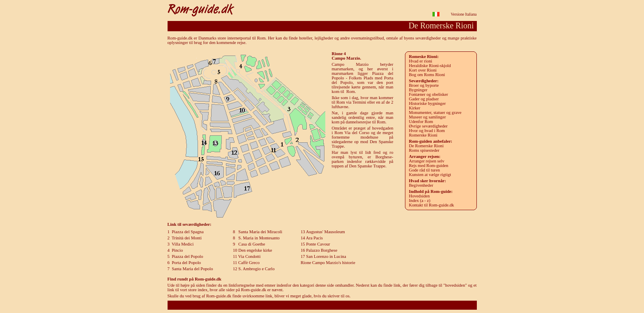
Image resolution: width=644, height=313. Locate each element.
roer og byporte (424, 85)
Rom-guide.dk (322, 305)
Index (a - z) (420, 201)
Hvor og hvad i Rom (427, 131)
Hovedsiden (420, 196)
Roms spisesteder (424, 150)
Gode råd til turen (424, 170)
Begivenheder (421, 185)
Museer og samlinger (428, 117)
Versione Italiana (464, 14)
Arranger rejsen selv (427, 161)
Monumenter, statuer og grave (435, 112)
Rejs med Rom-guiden (429, 166)
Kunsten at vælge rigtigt (430, 175)
